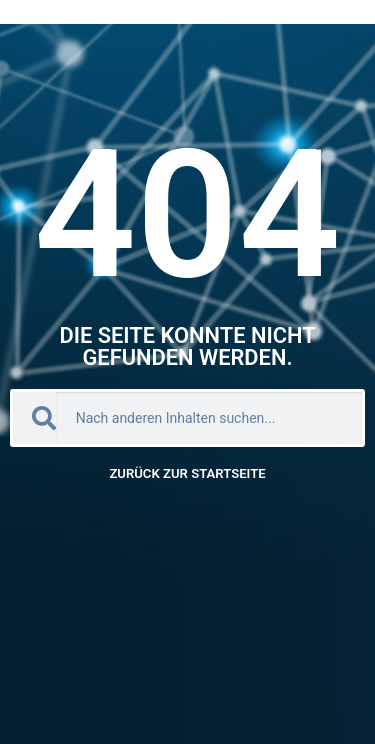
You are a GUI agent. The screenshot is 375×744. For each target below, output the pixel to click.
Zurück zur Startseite (187, 473)
